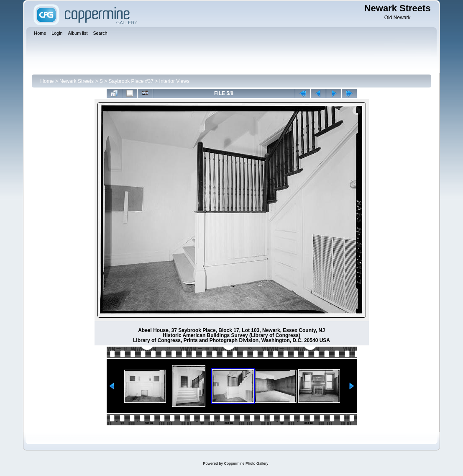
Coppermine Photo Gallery (246, 463)
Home (47, 81)
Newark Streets (77, 81)
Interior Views (174, 81)
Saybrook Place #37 (131, 81)
